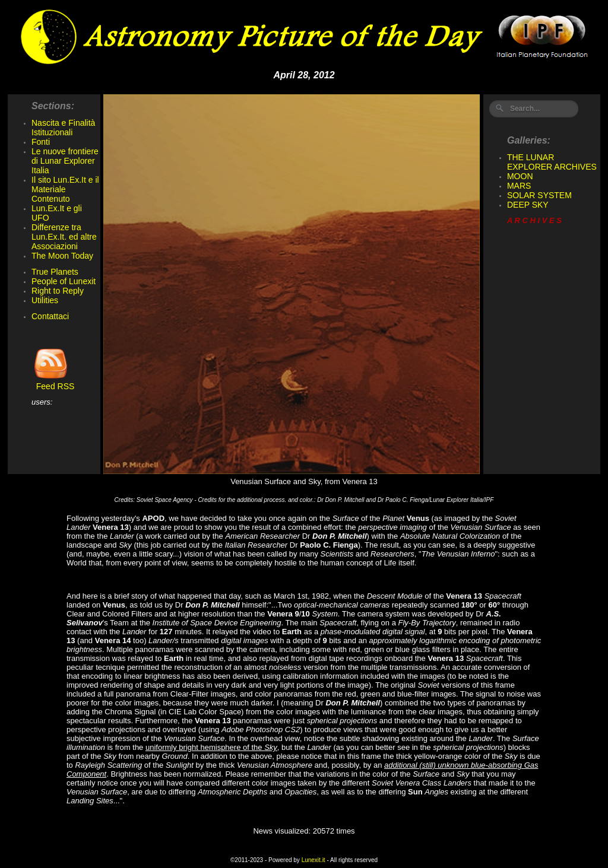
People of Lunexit (64, 281)
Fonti (41, 142)
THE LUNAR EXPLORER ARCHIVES (552, 162)
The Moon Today (62, 256)
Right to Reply (58, 291)
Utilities (45, 300)
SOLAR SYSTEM (539, 195)
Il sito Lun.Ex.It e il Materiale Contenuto (65, 189)
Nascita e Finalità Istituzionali (63, 128)
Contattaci (50, 316)
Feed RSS (53, 382)
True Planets (55, 272)
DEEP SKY (528, 205)
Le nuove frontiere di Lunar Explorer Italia (65, 161)
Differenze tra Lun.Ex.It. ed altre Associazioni (64, 237)
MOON (520, 176)
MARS (519, 186)
